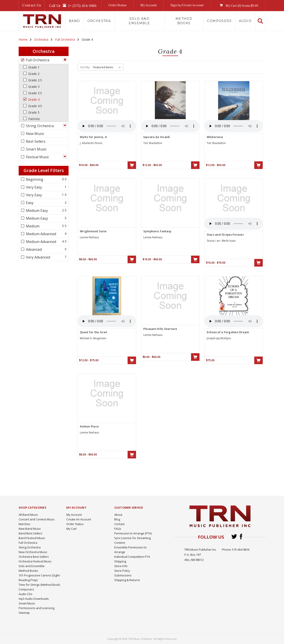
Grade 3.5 (35, 93)
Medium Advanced (41, 234)
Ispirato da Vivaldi (157, 137)
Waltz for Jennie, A (93, 137)
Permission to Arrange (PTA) (133, 533)
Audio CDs (26, 594)
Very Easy (34, 187)
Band (74, 21)
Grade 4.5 (35, 106)
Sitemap (24, 613)
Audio (245, 21)
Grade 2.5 (35, 80)
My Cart (71, 529)
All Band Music (28, 515)
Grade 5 (33, 112)
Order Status (117, 5)
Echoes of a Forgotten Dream (228, 332)
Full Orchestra (37, 60)
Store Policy (122, 571)
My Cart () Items (238, 6)
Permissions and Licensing (36, 608)
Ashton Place (89, 426)
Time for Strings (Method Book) (39, 585)
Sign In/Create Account (187, 5)
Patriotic (34, 119)
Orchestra (99, 21)
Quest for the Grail (94, 332)
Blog (117, 519)
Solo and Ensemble (139, 21)
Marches (25, 524)
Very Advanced (38, 257)
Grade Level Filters (44, 170)
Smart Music (36, 149)
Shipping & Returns (127, 580)
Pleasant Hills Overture (160, 329)
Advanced (33, 249)
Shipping (120, 561)
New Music (35, 134)
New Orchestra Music (33, 552)
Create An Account (79, 519)
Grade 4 (33, 99)
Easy (29, 203)
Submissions (123, 575)
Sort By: (85, 67)
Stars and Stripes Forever (225, 235)
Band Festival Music (32, 538)
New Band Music (30, 529)
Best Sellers (35, 141)
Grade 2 (33, 74)
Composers (219, 21)
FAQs (118, 529)
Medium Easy (36, 211)
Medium (32, 226)
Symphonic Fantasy (157, 231)
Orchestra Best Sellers (34, 557)
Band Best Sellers (31, 533)
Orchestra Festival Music (35, 561)
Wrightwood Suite (93, 231)
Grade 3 (33, 87)
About (118, 515)
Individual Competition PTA (132, 557)
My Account (149, 5)
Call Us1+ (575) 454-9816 (73, 6)
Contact (119, 524)
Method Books (184, 21)
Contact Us (32, 5)
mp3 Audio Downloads (34, 599)
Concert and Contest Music (37, 519)
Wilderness (215, 137)
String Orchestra (39, 126)
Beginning (34, 179)
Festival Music (37, 157)
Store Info (121, 566)
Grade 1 (33, 67)
